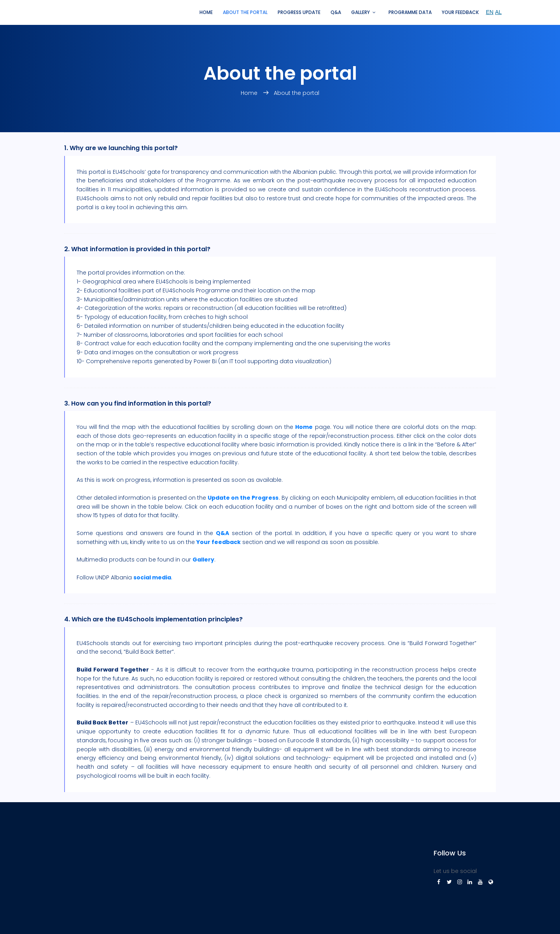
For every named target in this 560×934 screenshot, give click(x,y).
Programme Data (410, 12)
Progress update (299, 12)
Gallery (360, 12)
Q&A (336, 12)
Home (206, 12)
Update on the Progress (243, 498)
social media (152, 577)
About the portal (245, 12)
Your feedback (460, 12)
